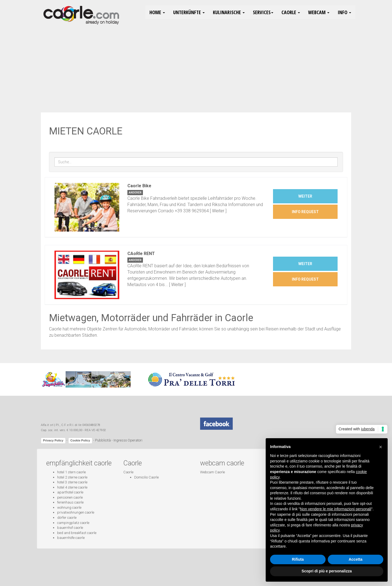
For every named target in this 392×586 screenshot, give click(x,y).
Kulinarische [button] (229, 12)
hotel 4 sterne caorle (72, 487)
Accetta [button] (356, 559)
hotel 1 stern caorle (71, 472)
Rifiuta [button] (298, 559)
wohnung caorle (69, 507)
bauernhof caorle (70, 528)
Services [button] (263, 12)
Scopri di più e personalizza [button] (327, 571)
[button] (381, 447)
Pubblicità (103, 440)
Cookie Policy (80, 440)
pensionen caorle (70, 497)
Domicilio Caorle (146, 477)
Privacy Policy (53, 440)
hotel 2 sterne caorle (72, 477)
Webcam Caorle (212, 472)
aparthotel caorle (70, 492)
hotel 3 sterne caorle (72, 482)
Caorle (128, 472)
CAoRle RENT (141, 254)
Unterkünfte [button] (189, 12)
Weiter (218, 211)
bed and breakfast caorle (77, 533)
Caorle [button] (291, 12)
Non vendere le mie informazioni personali (336, 509)
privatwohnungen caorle (76, 512)
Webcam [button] (319, 12)
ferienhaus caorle (70, 502)
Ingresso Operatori (128, 440)
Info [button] (344, 12)
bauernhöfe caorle (71, 538)
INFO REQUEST (305, 212)
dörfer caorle (67, 518)
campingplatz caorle (73, 523)
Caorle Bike (139, 186)
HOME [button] (157, 12)
